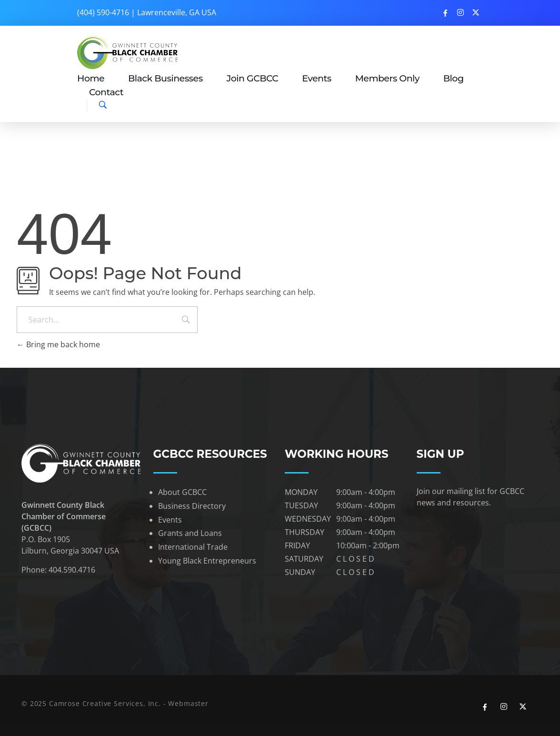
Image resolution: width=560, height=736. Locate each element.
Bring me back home (58, 344)
